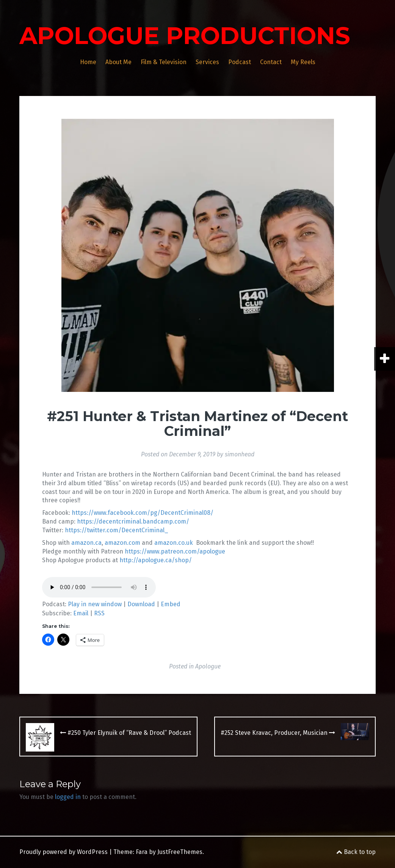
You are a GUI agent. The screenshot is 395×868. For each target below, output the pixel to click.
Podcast (240, 62)
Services (207, 62)
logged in (68, 797)
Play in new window (95, 604)
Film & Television (164, 62)
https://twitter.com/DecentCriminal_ (117, 530)
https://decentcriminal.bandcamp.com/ (133, 521)
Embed (171, 604)
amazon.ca (86, 543)
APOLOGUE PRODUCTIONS (185, 36)
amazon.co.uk (174, 543)
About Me (118, 62)
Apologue (208, 666)
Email (81, 613)
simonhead (240, 454)
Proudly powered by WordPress (63, 852)
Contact (271, 62)
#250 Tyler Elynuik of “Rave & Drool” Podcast (125, 733)
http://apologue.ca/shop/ (156, 560)
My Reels (303, 62)
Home (88, 62)
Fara (142, 852)
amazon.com (122, 543)
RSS (99, 613)
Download (141, 604)
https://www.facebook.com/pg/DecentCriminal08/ (143, 513)
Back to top (356, 852)
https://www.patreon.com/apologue (175, 551)
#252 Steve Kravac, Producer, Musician (278, 733)
